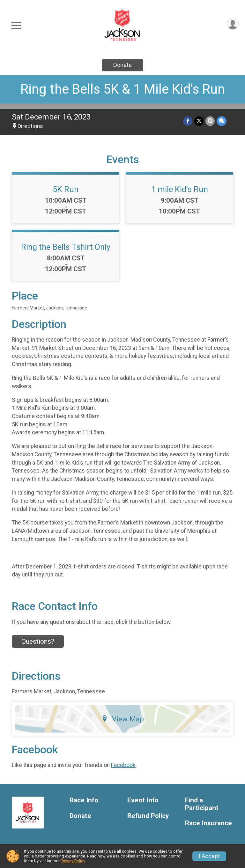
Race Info (84, 800)
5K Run (66, 189)
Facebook (123, 765)
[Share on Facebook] (188, 121)
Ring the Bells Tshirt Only (66, 247)
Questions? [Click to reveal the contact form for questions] (38, 641)
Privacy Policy (73, 861)
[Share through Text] (222, 121)
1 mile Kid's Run (180, 189)
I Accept (209, 856)
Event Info (143, 800)
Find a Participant (202, 804)
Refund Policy (148, 816)
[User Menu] (233, 24)
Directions (30, 126)
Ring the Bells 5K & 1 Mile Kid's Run (123, 89)
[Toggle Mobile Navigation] (16, 26)
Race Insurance (208, 823)
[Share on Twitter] (199, 121)
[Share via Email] (210, 121)
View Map (123, 719)
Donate (122, 65)
